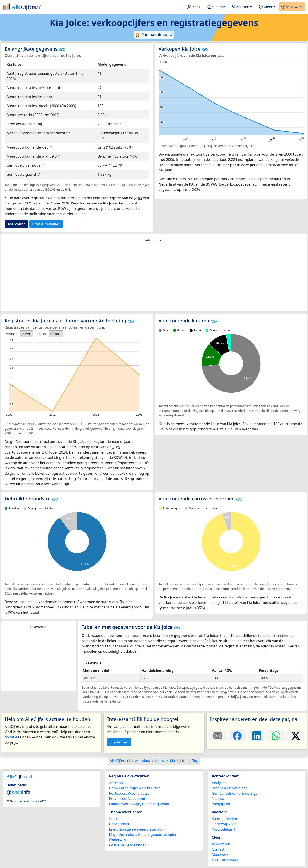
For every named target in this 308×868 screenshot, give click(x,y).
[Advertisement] (154, 277)
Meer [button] (266, 7)
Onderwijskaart (224, 824)
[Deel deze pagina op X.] (296, 736)
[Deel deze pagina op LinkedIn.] (257, 736)
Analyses (219, 783)
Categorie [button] (93, 662)
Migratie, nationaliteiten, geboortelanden (143, 835)
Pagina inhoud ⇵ (154, 35)
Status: (41, 334)
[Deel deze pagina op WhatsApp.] (276, 736)
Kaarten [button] (241, 7)
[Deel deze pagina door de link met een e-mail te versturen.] (218, 736)
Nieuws (218, 799)
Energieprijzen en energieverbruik (137, 829)
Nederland (136, 799)
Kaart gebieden (224, 819)
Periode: (11, 334)
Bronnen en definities (230, 788)
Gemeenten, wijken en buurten (135, 788)
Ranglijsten (221, 804)
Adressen (117, 783)
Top (195, 761)
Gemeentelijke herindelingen (236, 793)
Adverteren (221, 844)
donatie (11, 737)
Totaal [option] (55, 334)
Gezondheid (119, 824)
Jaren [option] (26, 334)
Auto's (114, 819)
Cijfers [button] (215, 7)
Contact (218, 849)
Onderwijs (117, 840)
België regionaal (156, 804)
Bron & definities (46, 224)
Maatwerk (292, 7)
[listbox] (27, 334)
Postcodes (117, 793)
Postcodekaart (224, 829)
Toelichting (17, 224)
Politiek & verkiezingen (128, 845)
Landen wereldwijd (125, 804)
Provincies (117, 799)
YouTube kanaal (225, 860)
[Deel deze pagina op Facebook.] (237, 736)
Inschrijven (119, 742)
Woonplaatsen (140, 793)
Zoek (194, 7)
